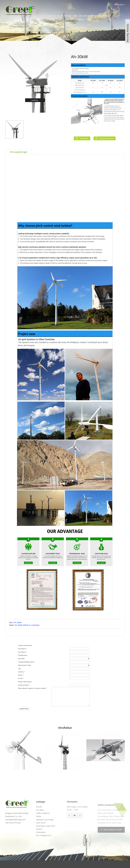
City (19, 668)
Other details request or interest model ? (32, 688)
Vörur (52, 16)
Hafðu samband (100, 16)
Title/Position (23, 655)
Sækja (68, 16)
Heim (44, 16)
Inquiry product (23, 685)
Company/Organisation (26, 662)
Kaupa (60, 16)
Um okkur (84, 16)
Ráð (75, 16)
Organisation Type (25, 665)
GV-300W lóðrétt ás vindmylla (27, 625)
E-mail (20, 678)
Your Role (21, 659)
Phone (20, 675)
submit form (24, 709)
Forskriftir (84, 138)
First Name (22, 649)
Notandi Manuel (106, 138)
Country (21, 672)
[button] (11, 750)
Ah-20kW (18, 622)
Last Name (22, 652)
